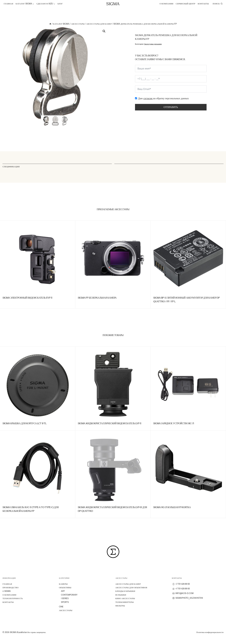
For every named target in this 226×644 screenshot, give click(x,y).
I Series (65, 598)
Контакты (203, 4)
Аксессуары (66, 610)
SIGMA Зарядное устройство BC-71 (174, 423)
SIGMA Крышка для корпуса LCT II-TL (24, 423)
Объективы (65, 588)
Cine (61, 607)
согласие (148, 98)
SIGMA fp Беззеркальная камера (97, 298)
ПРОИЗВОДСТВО (10, 588)
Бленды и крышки (125, 591)
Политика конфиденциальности (210, 632)
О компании (167, 4)
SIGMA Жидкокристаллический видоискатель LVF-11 (110, 423)
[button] (104, 31)
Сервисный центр (186, 4)
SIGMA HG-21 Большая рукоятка (172, 507)
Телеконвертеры (125, 602)
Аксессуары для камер (153, 44)
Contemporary (69, 595)
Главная (8, 4)
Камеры (63, 584)
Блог (60, 4)
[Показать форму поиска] (218, 4)
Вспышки (121, 595)
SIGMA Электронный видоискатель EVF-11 (27, 298)
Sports (65, 602)
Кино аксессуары (125, 598)
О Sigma (7, 591)
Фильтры (120, 606)
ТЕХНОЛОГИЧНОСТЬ (13, 598)
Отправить (171, 107)
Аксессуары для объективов (131, 588)
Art (63, 591)
